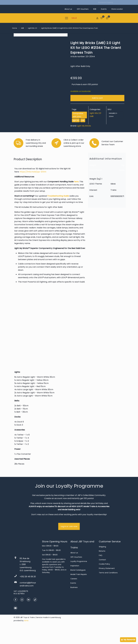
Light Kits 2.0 (33, 28)
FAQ (101, 572)
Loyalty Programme (79, 578)
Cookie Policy (104, 581)
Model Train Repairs (79, 591)
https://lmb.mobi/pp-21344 (33, 189)
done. (26, 638)
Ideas (122, 187)
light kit (76, 120)
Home (15, 28)
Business (74, 604)
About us (74, 570)
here (76, 199)
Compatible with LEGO (78, 115)
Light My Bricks (84, 126)
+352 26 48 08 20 (28, 594)
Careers (74, 596)
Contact (102, 577)
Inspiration (75, 583)
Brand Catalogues (78, 587)
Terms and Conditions (108, 590)
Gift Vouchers (76, 574)
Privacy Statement (107, 585)
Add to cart (97, 98)
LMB (22, 28)
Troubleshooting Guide (58, 213)
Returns (102, 568)
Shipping (102, 564)
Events (73, 600)
